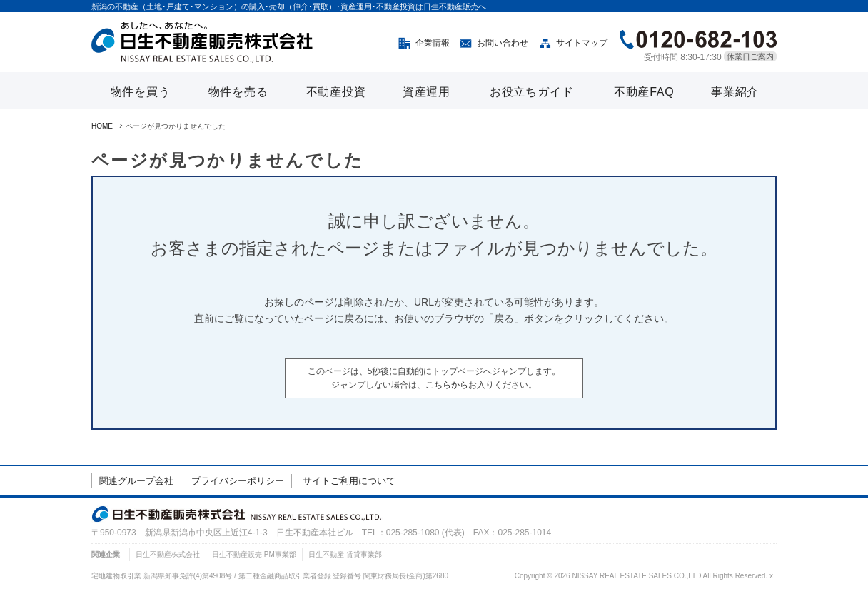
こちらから (447, 385)
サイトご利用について (349, 481)
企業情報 (433, 43)
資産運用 (427, 92)
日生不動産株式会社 (168, 554)
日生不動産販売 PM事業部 (254, 554)
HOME (102, 126)
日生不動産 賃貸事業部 (345, 554)
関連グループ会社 (136, 481)
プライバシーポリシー (238, 481)
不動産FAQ (644, 92)
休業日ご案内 (750, 56)
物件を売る (238, 92)
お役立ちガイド (532, 92)
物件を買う (141, 92)
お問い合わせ (503, 43)
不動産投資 (336, 92)
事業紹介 (735, 92)
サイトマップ (582, 43)
